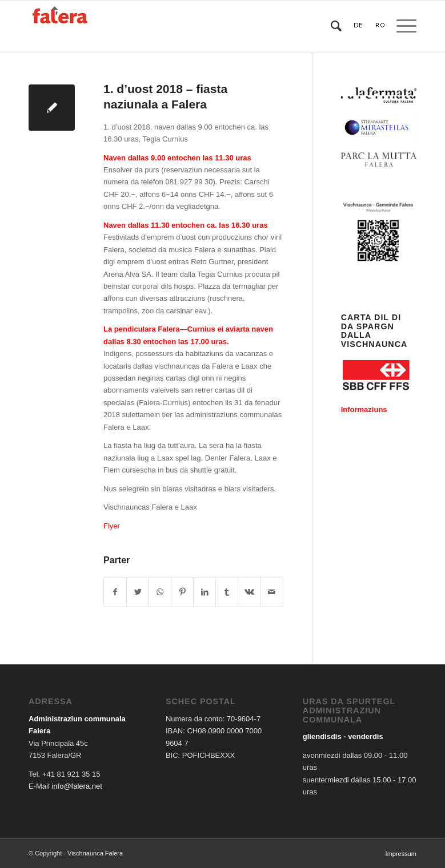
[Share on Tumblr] (227, 592)
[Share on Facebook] (115, 592)
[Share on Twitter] (138, 592)
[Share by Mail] (272, 592)
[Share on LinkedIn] (205, 592)
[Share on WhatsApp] (160, 592)
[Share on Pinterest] (182, 592)
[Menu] (401, 26)
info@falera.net (77, 786)
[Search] (330, 26)
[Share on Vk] (249, 592)
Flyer (112, 526)
